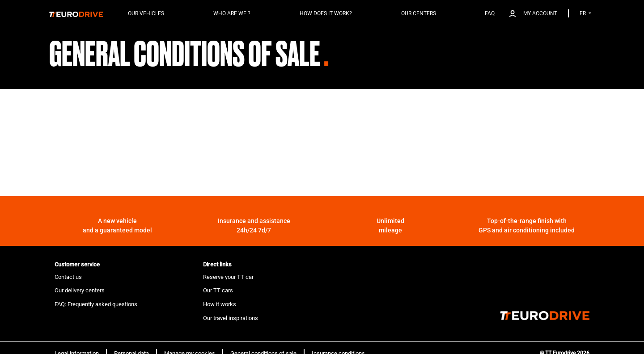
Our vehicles (146, 13)
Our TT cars (218, 290)
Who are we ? (232, 13)
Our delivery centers (80, 290)
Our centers (419, 13)
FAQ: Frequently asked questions (96, 304)
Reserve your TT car (228, 277)
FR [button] (583, 13)
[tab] (123, 265)
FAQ (490, 13)
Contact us (68, 277)
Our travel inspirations (231, 318)
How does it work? (326, 13)
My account (540, 13)
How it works (220, 304)
